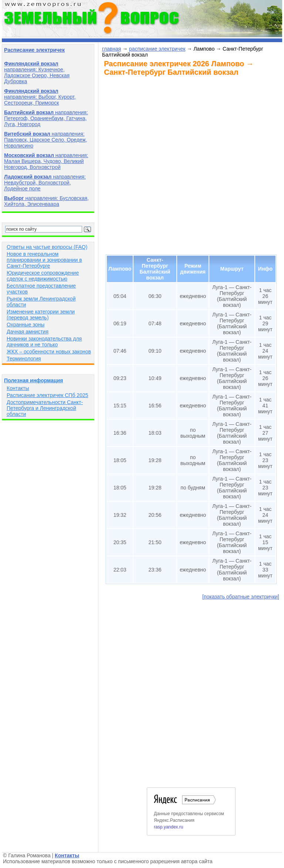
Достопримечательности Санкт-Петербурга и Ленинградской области (45, 408)
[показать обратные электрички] (241, 597)
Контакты (18, 388)
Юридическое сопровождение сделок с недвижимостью (43, 276)
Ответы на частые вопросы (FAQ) (47, 247)
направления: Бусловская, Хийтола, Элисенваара (46, 201)
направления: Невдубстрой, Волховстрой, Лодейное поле (45, 183)
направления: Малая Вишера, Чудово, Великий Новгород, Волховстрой (46, 161)
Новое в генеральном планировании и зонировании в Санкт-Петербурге (44, 260)
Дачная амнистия (28, 332)
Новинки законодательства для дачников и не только (44, 342)
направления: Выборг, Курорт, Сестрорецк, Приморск (40, 97)
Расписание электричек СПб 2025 (48, 395)
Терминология (24, 359)
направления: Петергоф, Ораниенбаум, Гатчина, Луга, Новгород (46, 118)
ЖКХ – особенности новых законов (49, 352)
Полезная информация (33, 380)
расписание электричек (157, 49)
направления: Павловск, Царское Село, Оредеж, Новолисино (46, 140)
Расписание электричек (34, 50)
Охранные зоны (26, 325)
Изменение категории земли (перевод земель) (41, 315)
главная (111, 49)
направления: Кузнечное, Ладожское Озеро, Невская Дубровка (37, 72)
